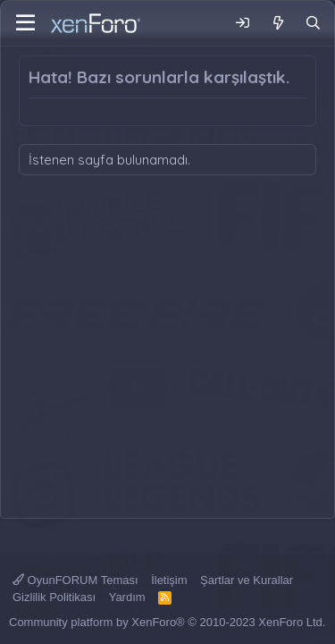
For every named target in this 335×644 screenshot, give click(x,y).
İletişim (169, 580)
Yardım (127, 597)
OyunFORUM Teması (75, 580)
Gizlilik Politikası (54, 597)
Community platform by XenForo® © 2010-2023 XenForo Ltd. (167, 622)
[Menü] (25, 23)
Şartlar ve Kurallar (247, 580)
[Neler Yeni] (277, 23)
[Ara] (313, 23)
